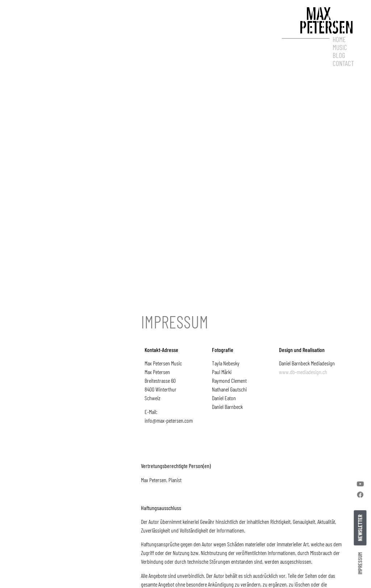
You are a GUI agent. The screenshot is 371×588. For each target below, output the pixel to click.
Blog (339, 55)
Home (339, 40)
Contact (343, 63)
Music (340, 47)
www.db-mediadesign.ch (303, 389)
